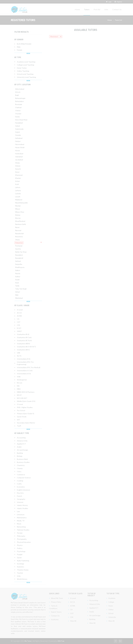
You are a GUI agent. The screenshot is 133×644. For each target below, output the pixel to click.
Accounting (94, 600)
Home (77, 9)
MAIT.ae (61, 641)
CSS (72, 617)
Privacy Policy (56, 602)
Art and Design (95, 615)
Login (109, 2)
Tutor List (118, 20)
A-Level (73, 598)
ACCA (73, 602)
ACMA (73, 606)
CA (71, 610)
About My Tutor (57, 598)
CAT (72, 613)
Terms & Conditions (53, 607)
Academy (112, 598)
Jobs (106, 9)
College (111, 602)
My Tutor (28, 641)
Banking (92, 619)
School (111, 613)
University (112, 617)
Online (111, 610)
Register (118, 2)
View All (73, 621)
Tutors (87, 9)
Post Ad (97, 9)
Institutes (55, 619)
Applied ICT (94, 608)
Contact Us (117, 9)
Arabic (92, 612)
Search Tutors (56, 612)
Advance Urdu (95, 604)
